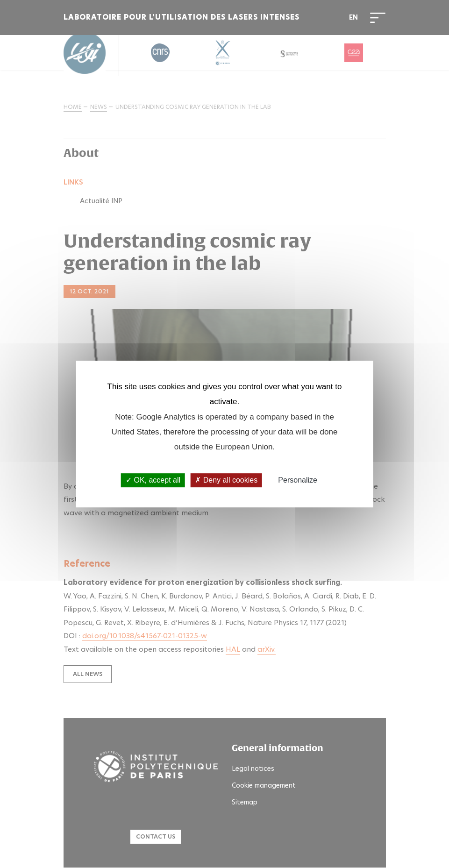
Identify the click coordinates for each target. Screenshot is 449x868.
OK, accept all (153, 480)
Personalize (298, 480)
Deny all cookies (226, 480)
